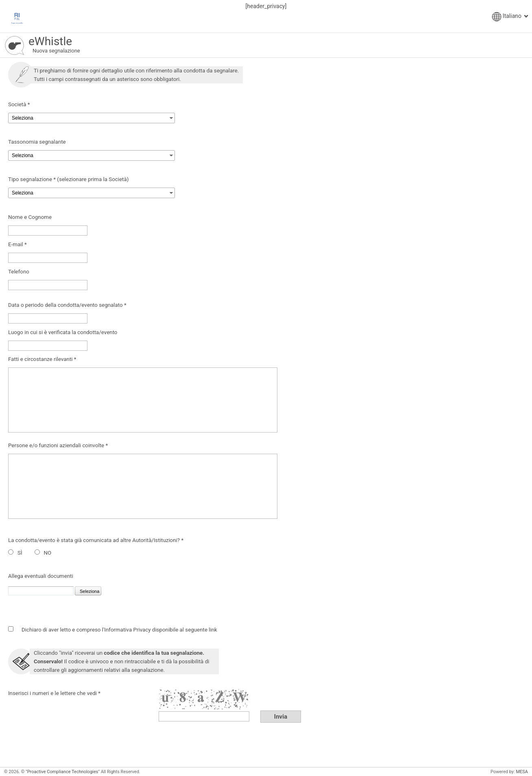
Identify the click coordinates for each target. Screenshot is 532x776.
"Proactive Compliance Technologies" (62, 772)
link (213, 630)
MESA (522, 772)
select (171, 117)
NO (48, 553)
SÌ (20, 553)
